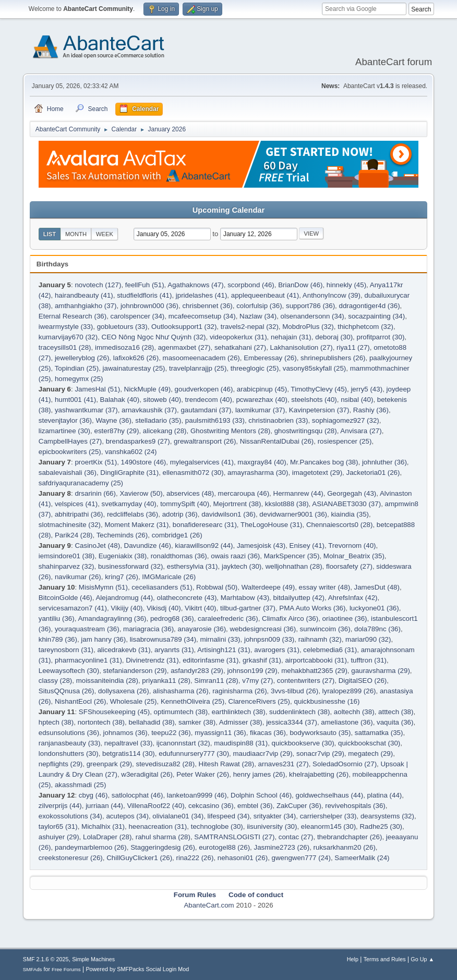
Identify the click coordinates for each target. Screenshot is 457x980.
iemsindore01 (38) (67, 556)
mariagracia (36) (148, 629)
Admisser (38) (241, 722)
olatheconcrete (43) (187, 598)
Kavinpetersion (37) (319, 410)
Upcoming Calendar (228, 210)
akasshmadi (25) (81, 785)
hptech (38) (56, 722)
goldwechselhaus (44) (330, 795)
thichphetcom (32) (365, 327)
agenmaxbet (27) (184, 347)
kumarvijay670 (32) (68, 337)
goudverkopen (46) (204, 389)
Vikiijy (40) (127, 608)
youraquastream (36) (87, 629)
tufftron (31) (369, 660)
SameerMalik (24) (362, 858)
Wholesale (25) (134, 701)
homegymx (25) (79, 379)
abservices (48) (190, 493)
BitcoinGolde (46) (65, 598)
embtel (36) (255, 806)
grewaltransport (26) (205, 441)
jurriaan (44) (104, 806)
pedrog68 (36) (172, 618)
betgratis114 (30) (129, 754)
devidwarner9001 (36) (293, 514)
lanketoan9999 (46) (197, 795)
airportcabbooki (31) (316, 660)
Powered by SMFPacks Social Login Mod (137, 969)
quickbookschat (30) (369, 743)
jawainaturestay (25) (134, 368)
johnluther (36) (384, 462)
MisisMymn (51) (103, 587)
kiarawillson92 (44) (204, 546)
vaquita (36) (395, 722)
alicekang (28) (165, 431)
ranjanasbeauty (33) (70, 743)
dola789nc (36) (377, 629)
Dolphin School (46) (261, 795)
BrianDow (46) (300, 285)
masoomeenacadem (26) (201, 358)
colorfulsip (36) (259, 306)
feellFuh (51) (145, 285)
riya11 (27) (353, 347)
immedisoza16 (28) (124, 347)
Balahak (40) (120, 400)
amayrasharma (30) (258, 473)
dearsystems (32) (387, 816)
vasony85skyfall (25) (315, 368)
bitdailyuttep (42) (299, 598)
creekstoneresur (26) (71, 858)
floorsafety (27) (349, 566)
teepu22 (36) (171, 733)
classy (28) (55, 681)
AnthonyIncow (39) (332, 295)
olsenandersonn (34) (312, 316)
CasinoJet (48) (97, 546)
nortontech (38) (101, 722)
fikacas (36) (268, 733)
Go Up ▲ (422, 959)
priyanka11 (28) (166, 681)
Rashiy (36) (371, 410)
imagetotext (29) (317, 473)
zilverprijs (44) (60, 806)
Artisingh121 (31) (224, 650)
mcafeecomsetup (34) (202, 316)
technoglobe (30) (217, 826)
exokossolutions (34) (70, 816)
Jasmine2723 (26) (281, 847)
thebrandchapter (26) (350, 837)
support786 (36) (310, 306)
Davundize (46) (148, 546)
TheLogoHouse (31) (272, 525)
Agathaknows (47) (195, 285)
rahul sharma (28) (163, 837)
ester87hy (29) (116, 431)
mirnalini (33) (220, 639)
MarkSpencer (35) (292, 556)
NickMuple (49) (148, 389)
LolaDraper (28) (107, 837)
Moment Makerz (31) (136, 525)
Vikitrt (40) (200, 608)
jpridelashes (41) (202, 295)
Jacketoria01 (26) (373, 473)
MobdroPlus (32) (308, 327)
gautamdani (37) (206, 410)
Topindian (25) (77, 368)
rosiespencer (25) (345, 441)
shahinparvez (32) (67, 566)
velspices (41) (76, 504)
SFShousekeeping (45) (114, 712)
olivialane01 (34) (178, 816)
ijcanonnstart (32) (183, 743)
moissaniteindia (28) (107, 681)
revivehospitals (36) (355, 806)
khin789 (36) (58, 639)
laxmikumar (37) (260, 410)
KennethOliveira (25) (193, 701)
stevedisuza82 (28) (166, 764)
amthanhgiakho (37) (86, 306)
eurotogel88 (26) (224, 847)
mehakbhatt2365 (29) (314, 671)
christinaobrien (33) (278, 420)
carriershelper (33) (328, 816)
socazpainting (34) (376, 316)
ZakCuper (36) (299, 806)
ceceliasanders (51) (162, 587)
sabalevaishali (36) (68, 473)
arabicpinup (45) (262, 389)
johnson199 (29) (252, 671)
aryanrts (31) (174, 650)
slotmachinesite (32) (70, 525)
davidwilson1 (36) (228, 514)
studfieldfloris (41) (144, 295)
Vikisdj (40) (164, 608)
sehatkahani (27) (240, 347)
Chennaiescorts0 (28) (339, 525)
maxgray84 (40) (262, 462)
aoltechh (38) (354, 712)
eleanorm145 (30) (328, 826)
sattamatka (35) (379, 733)
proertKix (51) (96, 462)
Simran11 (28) (216, 681)
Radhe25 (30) (381, 826)
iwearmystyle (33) (66, 327)
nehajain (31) (291, 337)
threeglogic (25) (255, 368)
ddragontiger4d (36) (370, 306)
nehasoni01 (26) (243, 858)
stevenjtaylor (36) (65, 420)
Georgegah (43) (352, 493)
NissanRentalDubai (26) (277, 441)
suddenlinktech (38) (299, 712)
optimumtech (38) (181, 712)
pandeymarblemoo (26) (91, 847)
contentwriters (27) (306, 681)
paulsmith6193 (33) (215, 420)
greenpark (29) (109, 764)
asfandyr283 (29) (197, 671)
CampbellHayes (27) (70, 441)
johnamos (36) (125, 733)
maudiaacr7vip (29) (262, 754)
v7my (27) (257, 681)
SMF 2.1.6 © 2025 (46, 959)
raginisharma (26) (239, 691)
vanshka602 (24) (131, 452)
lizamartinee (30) (64, 431)
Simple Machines (93, 959)
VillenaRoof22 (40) (155, 806)
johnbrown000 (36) (149, 306)
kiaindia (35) (350, 514)
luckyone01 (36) (374, 608)
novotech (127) (98, 285)
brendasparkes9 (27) (138, 441)
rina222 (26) (195, 858)
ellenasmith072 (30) (193, 473)
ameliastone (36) (347, 722)
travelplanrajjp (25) (198, 368)
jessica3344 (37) (292, 722)
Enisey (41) (307, 546)
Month (76, 234)
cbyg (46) (93, 795)
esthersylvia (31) (193, 566)
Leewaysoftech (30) (69, 671)
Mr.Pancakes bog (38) (324, 462)
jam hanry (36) (103, 639)
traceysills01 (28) (65, 347)
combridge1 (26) (177, 535)
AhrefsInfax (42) (353, 598)
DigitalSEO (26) (363, 681)
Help (353, 959)
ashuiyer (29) (59, 837)
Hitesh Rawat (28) (227, 764)
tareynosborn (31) (66, 650)
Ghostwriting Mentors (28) (230, 431)
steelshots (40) (314, 400)
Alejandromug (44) (124, 598)
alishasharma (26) (181, 691)
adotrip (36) (180, 514)
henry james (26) (259, 774)
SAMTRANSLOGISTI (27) (234, 837)
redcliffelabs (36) (133, 514)
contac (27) (296, 837)
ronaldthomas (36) (179, 556)
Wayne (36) (113, 420)
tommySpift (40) (185, 504)
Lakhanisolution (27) (302, 347)
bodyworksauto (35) (320, 733)
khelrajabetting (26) (319, 774)
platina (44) (385, 795)
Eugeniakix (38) (123, 556)
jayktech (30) (242, 566)
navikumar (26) (78, 577)
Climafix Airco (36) (290, 618)
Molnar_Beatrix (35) (354, 556)
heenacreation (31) (158, 826)
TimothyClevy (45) (319, 389)
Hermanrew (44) (298, 493)
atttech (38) (396, 712)
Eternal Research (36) (73, 316)
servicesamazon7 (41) (73, 608)
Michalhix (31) (103, 826)
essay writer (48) (325, 587)
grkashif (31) (262, 660)
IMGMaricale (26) (169, 577)
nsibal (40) (357, 400)
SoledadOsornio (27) (345, 764)
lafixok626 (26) (136, 358)
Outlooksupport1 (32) (184, 327)
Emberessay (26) (270, 358)
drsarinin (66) (95, 493)
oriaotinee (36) (345, 618)
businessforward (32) (130, 566)
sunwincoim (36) (325, 629)
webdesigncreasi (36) (263, 629)
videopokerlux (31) (238, 337)
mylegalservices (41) (202, 462)
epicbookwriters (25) (70, 452)
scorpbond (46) (251, 285)
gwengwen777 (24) (301, 858)
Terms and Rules (385, 959)
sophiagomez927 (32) (346, 420)
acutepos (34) (127, 816)
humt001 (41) (75, 400)
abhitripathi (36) (79, 514)
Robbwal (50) (217, 587)
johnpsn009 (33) (269, 639)
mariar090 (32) (368, 639)
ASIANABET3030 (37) (346, 504)
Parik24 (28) (74, 535)
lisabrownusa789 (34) (163, 639)
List (50, 234)
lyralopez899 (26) (349, 691)
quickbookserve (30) (303, 743)
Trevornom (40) (352, 546)
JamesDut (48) (377, 587)
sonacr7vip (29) (320, 754)
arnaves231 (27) (284, 764)
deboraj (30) (334, 337)
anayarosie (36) (202, 629)
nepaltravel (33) (129, 743)
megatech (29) (370, 754)
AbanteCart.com (209, 905)
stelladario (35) (158, 420)
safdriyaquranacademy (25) (81, 483)
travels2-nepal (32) (250, 327)
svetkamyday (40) (129, 504)
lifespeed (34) (229, 816)
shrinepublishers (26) (333, 358)
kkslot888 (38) (287, 504)
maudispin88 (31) (241, 743)
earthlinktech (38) (239, 712)
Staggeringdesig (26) (163, 847)
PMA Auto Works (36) (312, 608)
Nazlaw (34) (258, 316)
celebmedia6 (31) (330, 650)
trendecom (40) (209, 400)
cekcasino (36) (211, 806)
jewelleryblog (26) (82, 358)
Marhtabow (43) (245, 598)
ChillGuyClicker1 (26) (139, 858)
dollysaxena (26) (124, 691)
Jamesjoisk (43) (261, 546)
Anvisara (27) (361, 431)
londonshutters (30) (69, 754)
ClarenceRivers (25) (260, 701)
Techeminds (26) (122, 535)
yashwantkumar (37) (86, 410)
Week (105, 234)
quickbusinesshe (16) (327, 701)
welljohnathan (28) (294, 566)
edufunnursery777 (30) (194, 754)
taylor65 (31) (58, 826)
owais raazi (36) (235, 556)
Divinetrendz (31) (152, 660)
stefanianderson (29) (135, 671)
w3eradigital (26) (147, 774)
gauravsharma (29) (381, 671)
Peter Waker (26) (203, 774)
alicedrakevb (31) (124, 650)
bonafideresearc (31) (205, 525)
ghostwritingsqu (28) (306, 431)
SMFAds (33, 969)
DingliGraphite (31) (129, 473)
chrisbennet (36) (207, 306)
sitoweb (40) (163, 400)
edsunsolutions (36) (69, 733)
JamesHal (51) (97, 389)
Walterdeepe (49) (268, 587)
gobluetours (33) (122, 327)
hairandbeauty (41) (84, 295)
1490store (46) (144, 462)
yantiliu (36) (57, 618)
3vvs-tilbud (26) (294, 691)
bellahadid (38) (151, 722)
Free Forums (66, 969)
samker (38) (197, 722)
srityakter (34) (275, 816)
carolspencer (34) (138, 316)
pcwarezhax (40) (262, 400)
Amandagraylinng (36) (112, 618)
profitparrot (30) (381, 337)
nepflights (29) (61, 764)
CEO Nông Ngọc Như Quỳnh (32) (154, 337)
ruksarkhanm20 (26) (345, 847)
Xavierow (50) (141, 493)
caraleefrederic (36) (228, 618)
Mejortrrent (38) (237, 504)
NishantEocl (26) (81, 701)
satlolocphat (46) (137, 795)
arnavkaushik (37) (149, 410)
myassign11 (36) (220, 733)
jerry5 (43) (366, 389)
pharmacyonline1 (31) (88, 660)
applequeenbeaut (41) (265, 295)
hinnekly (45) (346, 285)
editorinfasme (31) (211, 660)
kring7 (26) (122, 577)
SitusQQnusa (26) (67, 691)
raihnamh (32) (320, 639)
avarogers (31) (277, 650)
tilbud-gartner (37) (248, 608)
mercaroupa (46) (244, 493)
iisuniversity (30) (272, 826)
